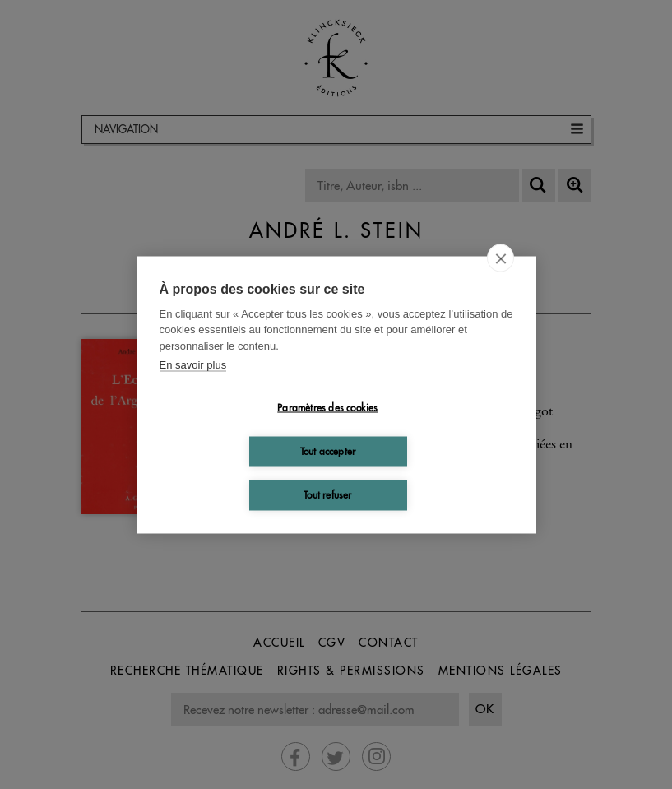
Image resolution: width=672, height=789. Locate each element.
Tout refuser (327, 495)
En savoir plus (193, 365)
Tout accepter (328, 451)
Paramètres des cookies (327, 408)
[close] (501, 258)
